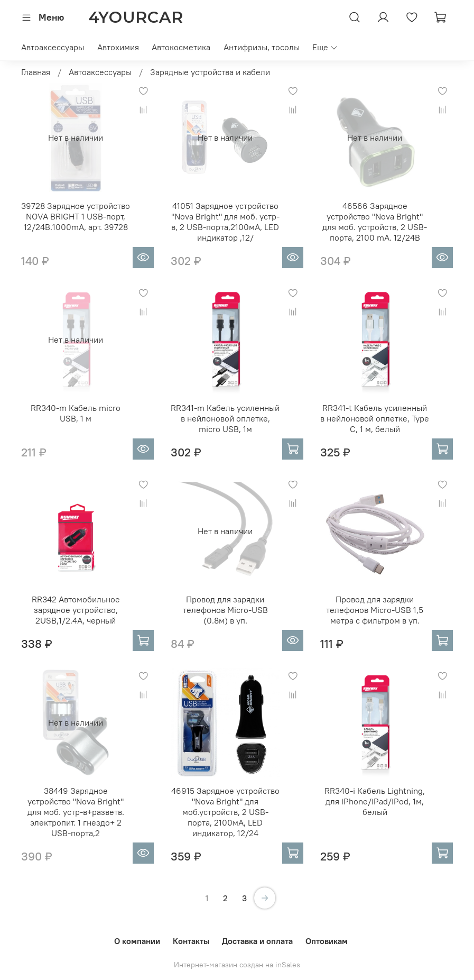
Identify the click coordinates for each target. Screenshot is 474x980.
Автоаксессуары (53, 47)
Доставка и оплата (257, 941)
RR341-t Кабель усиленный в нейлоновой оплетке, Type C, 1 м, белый (375, 418)
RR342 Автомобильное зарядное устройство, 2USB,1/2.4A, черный (76, 610)
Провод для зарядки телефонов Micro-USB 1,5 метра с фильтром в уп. (375, 610)
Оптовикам (327, 941)
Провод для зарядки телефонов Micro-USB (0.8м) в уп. (225, 610)
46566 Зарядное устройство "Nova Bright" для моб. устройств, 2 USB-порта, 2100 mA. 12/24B (375, 222)
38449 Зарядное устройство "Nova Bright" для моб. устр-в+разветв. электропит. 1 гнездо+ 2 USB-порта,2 (76, 812)
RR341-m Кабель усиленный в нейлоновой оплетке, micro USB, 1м (225, 418)
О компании (137, 941)
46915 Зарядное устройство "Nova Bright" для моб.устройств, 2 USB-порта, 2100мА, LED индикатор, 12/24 (225, 812)
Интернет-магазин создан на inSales (237, 965)
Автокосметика (181, 47)
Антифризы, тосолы (262, 47)
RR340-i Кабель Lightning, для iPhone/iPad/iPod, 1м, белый (375, 801)
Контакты (191, 941)
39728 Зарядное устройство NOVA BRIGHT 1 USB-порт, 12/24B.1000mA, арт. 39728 (76, 216)
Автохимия (118, 47)
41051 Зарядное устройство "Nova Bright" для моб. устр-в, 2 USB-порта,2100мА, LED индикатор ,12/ (225, 222)
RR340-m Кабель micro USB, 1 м (76, 413)
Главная (36, 72)
